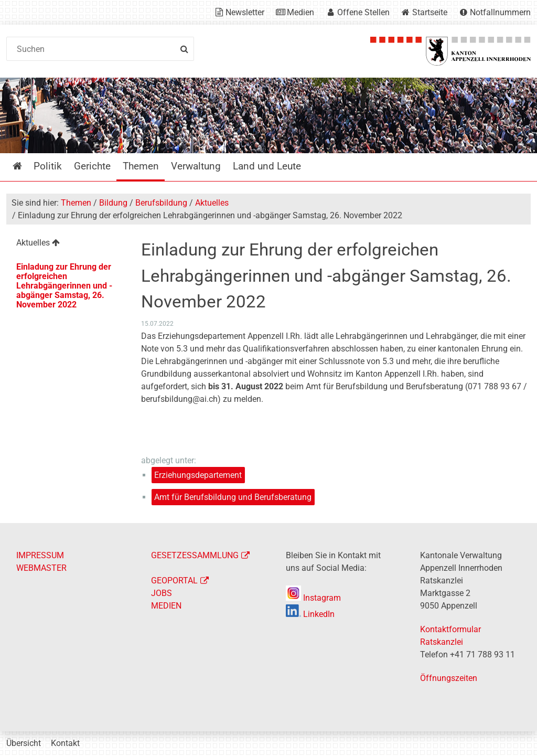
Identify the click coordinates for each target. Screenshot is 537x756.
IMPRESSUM (40, 555)
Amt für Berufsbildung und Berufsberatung (233, 497)
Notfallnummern (500, 12)
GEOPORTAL (174, 581)
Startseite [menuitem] (25, 166)
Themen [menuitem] (141, 166)
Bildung (113, 203)
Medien (300, 12)
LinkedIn (310, 614)
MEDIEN (166, 606)
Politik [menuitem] (48, 166)
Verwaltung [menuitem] (196, 166)
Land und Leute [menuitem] (267, 166)
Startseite (430, 12)
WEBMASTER (41, 568)
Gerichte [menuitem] (92, 166)
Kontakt (65, 743)
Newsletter (245, 12)
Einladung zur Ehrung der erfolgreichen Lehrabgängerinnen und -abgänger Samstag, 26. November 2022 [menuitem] (64, 286)
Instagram (313, 598)
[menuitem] (67, 244)
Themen (76, 203)
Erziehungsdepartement (198, 475)
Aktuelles (212, 203)
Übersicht (24, 743)
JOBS (162, 593)
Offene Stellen (363, 12)
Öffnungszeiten (449, 678)
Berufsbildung (161, 203)
